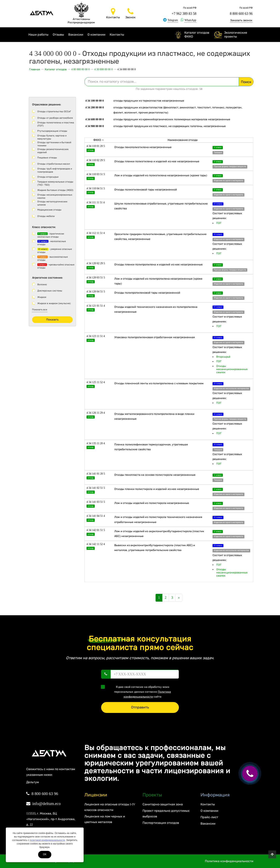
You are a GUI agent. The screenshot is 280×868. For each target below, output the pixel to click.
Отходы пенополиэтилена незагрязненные (143, 147)
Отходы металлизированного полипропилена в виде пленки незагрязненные (154, 416)
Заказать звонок (241, 20)
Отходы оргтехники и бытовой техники (54, 144)
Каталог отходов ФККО (197, 35)
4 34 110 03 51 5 (96, 174)
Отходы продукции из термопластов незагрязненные (149, 101)
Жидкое (42, 297)
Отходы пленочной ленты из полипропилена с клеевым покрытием (159, 383)
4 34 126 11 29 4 (96, 413)
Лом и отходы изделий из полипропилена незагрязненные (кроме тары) (158, 281)
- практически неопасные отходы (51, 235)
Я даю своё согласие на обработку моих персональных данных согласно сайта (137, 692)
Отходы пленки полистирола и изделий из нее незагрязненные (157, 489)
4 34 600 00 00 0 (95, 119)
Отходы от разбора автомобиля (55, 118)
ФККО (98, 140)
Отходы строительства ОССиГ (54, 111)
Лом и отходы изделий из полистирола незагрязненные (152, 503)
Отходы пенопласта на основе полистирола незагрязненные (155, 475)
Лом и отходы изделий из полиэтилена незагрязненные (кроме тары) (161, 175)
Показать (52, 320)
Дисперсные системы (50, 291)
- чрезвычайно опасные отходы (56, 266)
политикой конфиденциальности (47, 840)
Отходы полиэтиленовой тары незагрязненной (146, 190)
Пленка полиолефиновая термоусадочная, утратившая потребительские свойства (151, 447)
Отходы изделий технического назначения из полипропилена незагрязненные (156, 309)
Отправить (140, 707)
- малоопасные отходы (52, 243)
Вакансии (76, 35)
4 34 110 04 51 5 (96, 188)
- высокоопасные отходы (53, 258)
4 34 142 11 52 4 (96, 544)
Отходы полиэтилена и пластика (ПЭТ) (56, 124)
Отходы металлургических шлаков (52, 203)
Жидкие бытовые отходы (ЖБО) (55, 190)
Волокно (42, 284)
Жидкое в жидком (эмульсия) (54, 303)
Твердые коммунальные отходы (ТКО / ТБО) (55, 183)
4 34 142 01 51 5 (96, 530)
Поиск (246, 82)
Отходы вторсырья (48, 177)
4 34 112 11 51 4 (96, 233)
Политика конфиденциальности (229, 861)
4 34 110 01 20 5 (96, 146)
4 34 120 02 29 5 (96, 263)
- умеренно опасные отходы (55, 251)
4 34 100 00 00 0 (95, 101)
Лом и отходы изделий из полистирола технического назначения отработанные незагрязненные (158, 520)
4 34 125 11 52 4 (96, 382)
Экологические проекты (236, 35)
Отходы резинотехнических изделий (53, 151)
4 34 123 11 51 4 (96, 336)
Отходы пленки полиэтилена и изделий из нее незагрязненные (157, 161)
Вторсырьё (223, 357)
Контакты (117, 35)
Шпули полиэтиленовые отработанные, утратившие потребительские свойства (161, 206)
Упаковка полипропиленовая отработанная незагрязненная (155, 337)
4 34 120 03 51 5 (96, 278)
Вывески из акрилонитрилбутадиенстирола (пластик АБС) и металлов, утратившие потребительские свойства (155, 548)
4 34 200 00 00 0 (95, 108)
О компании (96, 35)
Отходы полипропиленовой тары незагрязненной (147, 293)
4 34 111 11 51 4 (96, 202)
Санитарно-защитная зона (163, 804)
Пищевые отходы (47, 158)
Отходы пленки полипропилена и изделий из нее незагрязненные (158, 265)
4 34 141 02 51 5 (96, 488)
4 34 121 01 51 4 (96, 306)
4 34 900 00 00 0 (95, 126)
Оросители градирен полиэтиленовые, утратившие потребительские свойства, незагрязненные (160, 237)
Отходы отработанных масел (54, 164)
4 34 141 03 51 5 (96, 502)
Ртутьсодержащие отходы (52, 131)
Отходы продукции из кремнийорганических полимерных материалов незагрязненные (172, 119)
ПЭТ (219, 223)
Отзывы (58, 35)
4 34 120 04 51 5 (96, 292)
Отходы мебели (46, 216)
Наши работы (38, 35)
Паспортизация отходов (161, 823)
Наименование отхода (183, 140)
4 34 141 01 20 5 (96, 474)
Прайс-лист (209, 817)
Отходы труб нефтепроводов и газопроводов (55, 170)
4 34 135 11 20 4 (96, 443)
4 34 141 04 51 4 (96, 516)
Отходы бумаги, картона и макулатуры (52, 137)
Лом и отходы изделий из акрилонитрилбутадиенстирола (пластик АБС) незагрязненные (159, 534)
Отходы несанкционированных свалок (55, 196)
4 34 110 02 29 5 (96, 160)
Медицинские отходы (49, 210)
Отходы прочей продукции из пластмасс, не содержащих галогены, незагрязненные (170, 126)
